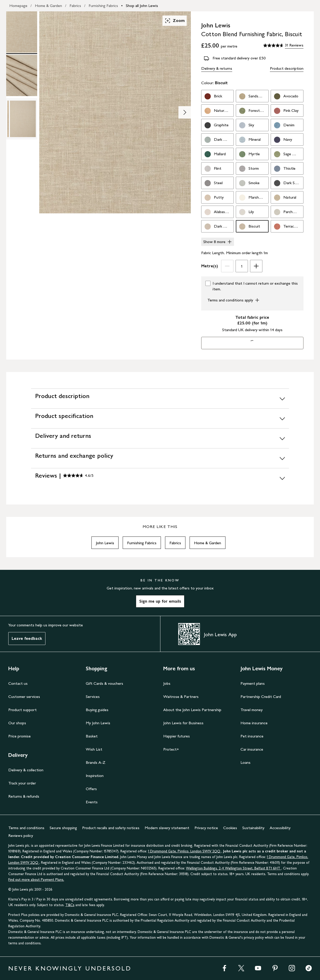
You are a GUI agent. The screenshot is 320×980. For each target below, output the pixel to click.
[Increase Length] (256, 266)
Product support (22, 710)
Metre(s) (210, 266)
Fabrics (75, 6)
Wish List (94, 749)
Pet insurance (252, 736)
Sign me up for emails (160, 601)
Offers (91, 789)
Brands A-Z (96, 762)
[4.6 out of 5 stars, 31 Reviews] (283, 45)
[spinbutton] (242, 266)
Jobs (167, 683)
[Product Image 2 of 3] (22, 75)
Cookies (230, 828)
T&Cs (70, 905)
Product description (287, 68)
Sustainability (253, 828)
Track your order (22, 783)
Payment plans (253, 683)
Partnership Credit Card (261, 697)
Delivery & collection (26, 770)
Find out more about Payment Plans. (36, 880)
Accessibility (280, 828)
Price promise (19, 736)
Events (92, 802)
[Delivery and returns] (160, 438)
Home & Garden (48, 6)
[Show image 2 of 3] (185, 112)
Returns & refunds (24, 796)
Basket (92, 736)
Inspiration (95, 776)
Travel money (252, 710)
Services (93, 697)
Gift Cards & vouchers (104, 683)
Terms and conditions (26, 828)
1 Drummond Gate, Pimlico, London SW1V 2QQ (185, 851)
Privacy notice (206, 828)
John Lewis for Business (183, 723)
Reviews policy (21, 835)
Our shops (17, 723)
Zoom (175, 21)
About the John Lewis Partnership (192, 710)
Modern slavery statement (167, 828)
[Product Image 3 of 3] (22, 119)
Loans (245, 762)
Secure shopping (63, 828)
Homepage (18, 6)
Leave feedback (27, 638)
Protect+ (171, 749)
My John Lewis (98, 723)
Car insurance (252, 749)
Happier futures (177, 736)
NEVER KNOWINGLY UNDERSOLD (70, 968)
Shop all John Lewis (142, 6)
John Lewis (105, 543)
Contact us (18, 683)
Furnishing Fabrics (103, 6)
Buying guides (97, 710)
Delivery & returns (217, 68)
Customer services (24, 697)
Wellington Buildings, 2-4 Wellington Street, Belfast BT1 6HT (234, 868)
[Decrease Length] (227, 266)
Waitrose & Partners (181, 697)
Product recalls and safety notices (111, 828)
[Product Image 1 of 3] (22, 32)
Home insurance (254, 723)
